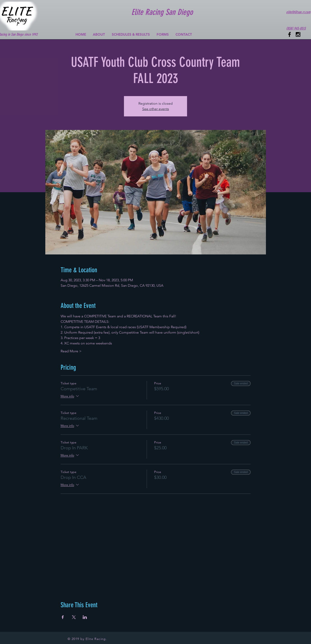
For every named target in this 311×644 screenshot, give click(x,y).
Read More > (71, 351)
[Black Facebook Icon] (289, 34)
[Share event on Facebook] (63, 617)
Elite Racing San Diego (162, 12)
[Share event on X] (74, 617)
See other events (156, 109)
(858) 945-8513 (296, 28)
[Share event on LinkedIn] (85, 617)
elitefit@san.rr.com (298, 12)
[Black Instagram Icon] (298, 34)
